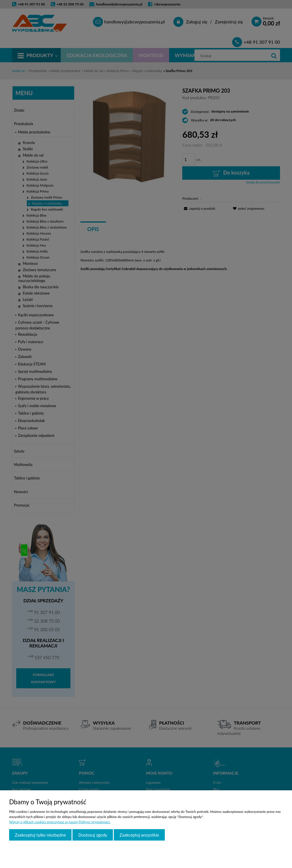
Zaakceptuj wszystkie (139, 835)
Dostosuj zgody (93, 835)
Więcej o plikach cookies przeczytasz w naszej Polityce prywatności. (60, 822)
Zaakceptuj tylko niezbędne (40, 835)
